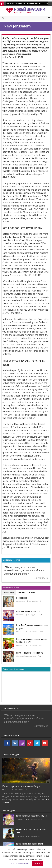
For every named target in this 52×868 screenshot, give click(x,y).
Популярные (9, 592)
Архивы (32, 592)
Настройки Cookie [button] (20, 863)
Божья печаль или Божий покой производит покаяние (29, 845)
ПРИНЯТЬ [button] (38, 863)
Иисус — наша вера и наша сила (30, 653)
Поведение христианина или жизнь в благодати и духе (32, 640)
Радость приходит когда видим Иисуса (21, 786)
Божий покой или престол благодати (32, 816)
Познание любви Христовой (28, 612)
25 (42, 632)
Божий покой (22, 598)
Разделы (21, 592)
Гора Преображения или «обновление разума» (32, 627)
